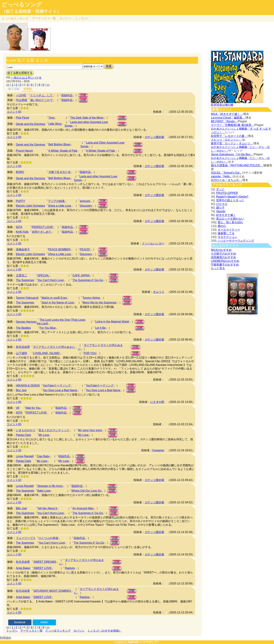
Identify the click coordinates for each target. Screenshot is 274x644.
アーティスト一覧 (31, 631)
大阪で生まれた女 (60, 172)
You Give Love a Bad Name (60, 390)
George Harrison (26, 322)
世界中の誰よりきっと (230, 200)
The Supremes (25, 280)
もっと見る (218, 268)
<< (8, 85)
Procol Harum (24, 151)
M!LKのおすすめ (221, 250)
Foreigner (158, 450)
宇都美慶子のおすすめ (225, 265)
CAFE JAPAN (81, 275)
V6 (18, 408)
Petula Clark (24, 435)
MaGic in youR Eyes (54, 298)
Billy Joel (21, 508)
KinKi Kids (22, 232)
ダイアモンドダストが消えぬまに (54, 347)
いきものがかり (26, 430)
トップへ (12, 631)
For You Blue (48, 328)
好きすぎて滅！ (226, 215)
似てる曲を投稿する (20, 73)
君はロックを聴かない (230, 219)
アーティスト (44, 18)
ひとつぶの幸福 (48, 538)
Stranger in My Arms (50, 486)
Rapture (70, 568)
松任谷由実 (23, 347)
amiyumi (85, 201)
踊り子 (220, 208)
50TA (19, 227)
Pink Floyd (22, 118)
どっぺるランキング (58, 631)
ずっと (220, 189)
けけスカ (222, 204)
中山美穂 (21, 100)
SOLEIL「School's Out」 (226, 173)
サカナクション (228, 237)
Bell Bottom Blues (59, 144)
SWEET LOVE (42, 568)
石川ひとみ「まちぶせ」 (226, 180)
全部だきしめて (42, 232)
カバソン (66, 18)
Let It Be (100, 328)
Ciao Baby (43, 456)
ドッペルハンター (153, 243)
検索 (109, 66)
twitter (44, 622)
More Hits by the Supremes (100, 303)
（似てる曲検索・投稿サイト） (31, 11)
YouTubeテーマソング (57, 386)
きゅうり (159, 292)
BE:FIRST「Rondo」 (224, 121)
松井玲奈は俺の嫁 (222, 105)
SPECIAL (43, 275)
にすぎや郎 (157, 402)
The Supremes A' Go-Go (88, 280)
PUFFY (20, 201)
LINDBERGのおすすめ (225, 261)
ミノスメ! (82, 18)
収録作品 (67, 95)
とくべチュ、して (41, 95)
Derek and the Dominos (31, 124)
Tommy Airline (91, 298)
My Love (44, 435)
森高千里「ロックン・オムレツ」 (232, 143)
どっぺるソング (22, 5)
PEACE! (85, 249)
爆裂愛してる (226, 233)
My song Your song (90, 430)
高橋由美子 (23, 249)
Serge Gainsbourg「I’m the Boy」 (232, 154)
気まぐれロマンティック (54, 430)
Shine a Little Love (60, 206)
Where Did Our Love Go (86, 491)
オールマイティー (229, 230)
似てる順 (14, 89)
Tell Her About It (47, 508)
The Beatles (23, 328)
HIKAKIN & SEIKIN (28, 386)
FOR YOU (90, 353)
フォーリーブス (26, 538)
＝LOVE (21, 95)
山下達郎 (21, 353)
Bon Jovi (21, 390)
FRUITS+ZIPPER (227, 193)
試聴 (83, 95)
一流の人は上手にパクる (26, 78)
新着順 (28, 89)
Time (51, 118)
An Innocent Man (83, 508)
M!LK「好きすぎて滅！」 (227, 114)
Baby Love (44, 491)
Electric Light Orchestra (30, 206)
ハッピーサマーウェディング (236, 241)
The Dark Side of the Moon (87, 118)
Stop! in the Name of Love (58, 303)
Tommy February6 (27, 298)
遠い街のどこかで (41, 100)
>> (48, 85)
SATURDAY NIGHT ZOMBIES (52, 591)
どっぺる (15, 18)
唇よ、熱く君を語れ (230, 222)
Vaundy (221, 211)
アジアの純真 (56, 201)
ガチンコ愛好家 (154, 137)
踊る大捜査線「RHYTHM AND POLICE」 (237, 165)
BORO (20, 172)
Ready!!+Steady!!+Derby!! (232, 197)
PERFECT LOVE (42, 227)
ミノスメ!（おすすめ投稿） (104, 631)
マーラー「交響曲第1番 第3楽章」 (232, 125)
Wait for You (33, 408)
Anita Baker (23, 568)
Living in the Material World (112, 322)
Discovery (86, 206)
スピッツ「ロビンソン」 (226, 140)
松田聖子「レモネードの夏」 (229, 136)
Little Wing (55, 124)
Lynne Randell (25, 456)
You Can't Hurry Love (51, 280)
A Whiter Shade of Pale (63, 151)
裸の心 (222, 226)
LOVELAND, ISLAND (46, 353)
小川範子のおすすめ (223, 254)
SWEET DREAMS (45, 562)
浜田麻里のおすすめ (223, 257)
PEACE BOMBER (59, 249)
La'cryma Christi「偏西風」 (228, 118)
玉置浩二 (21, 275)
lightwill (133, 642)
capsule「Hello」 (222, 176)
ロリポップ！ (151, 642)
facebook (20, 622)
